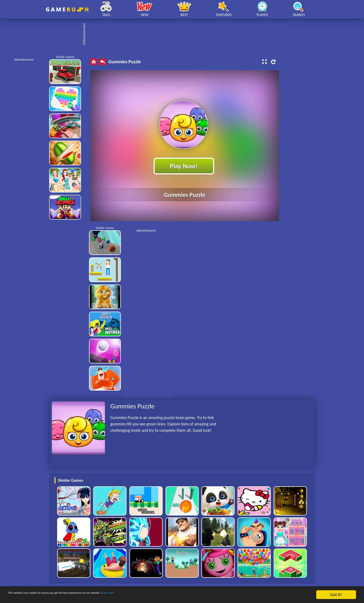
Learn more (166, 595)
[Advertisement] (185, 35)
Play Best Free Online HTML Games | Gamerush (67, 9)
